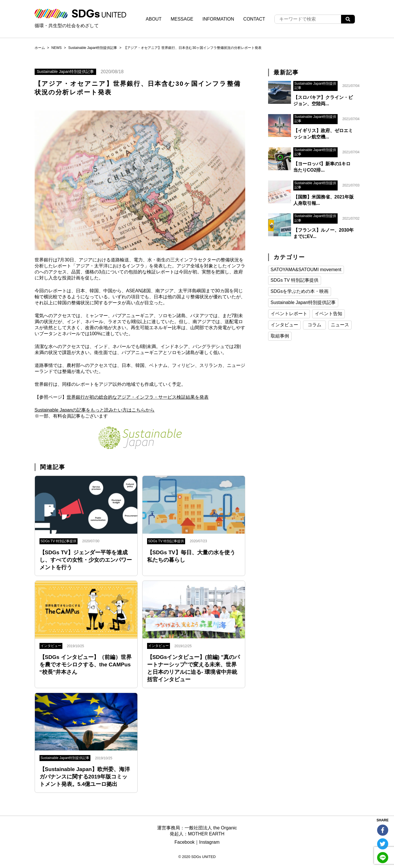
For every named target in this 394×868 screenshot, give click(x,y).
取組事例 (280, 336)
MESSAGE (182, 19)
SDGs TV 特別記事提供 (295, 280)
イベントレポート (289, 314)
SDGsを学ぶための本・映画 (300, 291)
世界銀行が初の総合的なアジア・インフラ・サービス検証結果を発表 (138, 397)
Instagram (209, 842)
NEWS (57, 48)
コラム (314, 325)
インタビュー (284, 325)
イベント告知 (328, 314)
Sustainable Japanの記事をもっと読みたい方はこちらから (95, 410)
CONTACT (254, 19)
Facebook (185, 842)
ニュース (340, 325)
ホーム (40, 48)
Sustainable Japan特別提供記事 (93, 48)
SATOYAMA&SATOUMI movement (306, 270)
